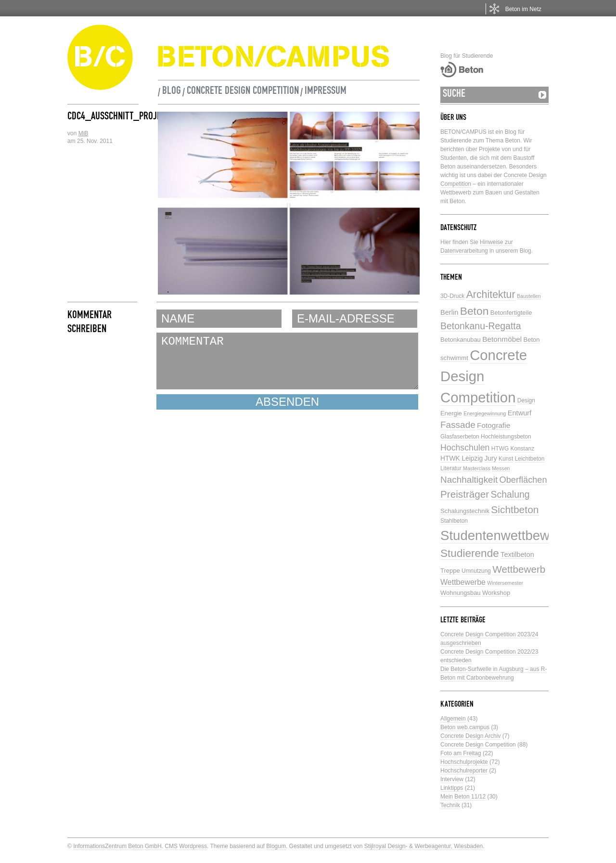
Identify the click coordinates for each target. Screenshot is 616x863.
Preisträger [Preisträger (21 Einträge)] (465, 494)
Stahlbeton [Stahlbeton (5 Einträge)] (454, 521)
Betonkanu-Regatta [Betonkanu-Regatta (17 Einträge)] (481, 326)
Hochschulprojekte (464, 762)
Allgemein (453, 719)
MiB (83, 133)
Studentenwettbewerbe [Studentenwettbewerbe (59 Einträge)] (508, 535)
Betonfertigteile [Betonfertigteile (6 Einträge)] (511, 313)
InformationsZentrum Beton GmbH (117, 846)
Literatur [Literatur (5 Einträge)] (451, 468)
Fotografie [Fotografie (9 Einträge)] (494, 425)
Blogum (276, 846)
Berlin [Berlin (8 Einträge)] (449, 312)
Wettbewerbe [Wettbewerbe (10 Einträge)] (463, 582)
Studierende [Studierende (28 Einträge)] (470, 553)
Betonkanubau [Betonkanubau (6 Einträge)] (461, 340)
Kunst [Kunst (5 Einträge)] (506, 459)
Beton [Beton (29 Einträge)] (475, 311)
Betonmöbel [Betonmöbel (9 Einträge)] (502, 339)
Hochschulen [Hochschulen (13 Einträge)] (465, 448)
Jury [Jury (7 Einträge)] (491, 458)
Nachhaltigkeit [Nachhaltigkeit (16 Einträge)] (469, 480)
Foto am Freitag (461, 753)
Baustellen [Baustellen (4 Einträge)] (529, 296)
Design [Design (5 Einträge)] (526, 400)
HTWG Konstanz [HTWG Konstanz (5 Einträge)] (513, 449)
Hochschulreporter (464, 771)
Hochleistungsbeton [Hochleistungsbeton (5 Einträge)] (506, 437)
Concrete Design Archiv (470, 736)
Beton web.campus (465, 727)
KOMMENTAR (287, 361)
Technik (450, 805)
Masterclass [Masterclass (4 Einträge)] (477, 468)
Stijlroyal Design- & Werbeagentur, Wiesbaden (424, 846)
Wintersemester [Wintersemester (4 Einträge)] (505, 583)
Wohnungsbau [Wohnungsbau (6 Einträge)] (461, 593)
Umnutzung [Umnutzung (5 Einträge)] (476, 571)
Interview (452, 779)
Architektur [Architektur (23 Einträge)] (491, 295)
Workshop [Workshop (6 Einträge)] (496, 593)
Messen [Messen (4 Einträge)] (501, 468)
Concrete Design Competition (243, 92)
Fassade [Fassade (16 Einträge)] (458, 425)
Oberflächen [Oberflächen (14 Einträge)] (523, 480)
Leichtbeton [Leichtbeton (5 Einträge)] (530, 459)
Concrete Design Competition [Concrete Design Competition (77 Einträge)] (484, 376)
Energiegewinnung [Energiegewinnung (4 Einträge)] (485, 413)
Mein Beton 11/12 (463, 797)
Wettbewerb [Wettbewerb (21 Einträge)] (519, 569)
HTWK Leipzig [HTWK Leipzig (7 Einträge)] (462, 458)
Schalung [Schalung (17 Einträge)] (510, 494)
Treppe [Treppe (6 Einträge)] (450, 571)
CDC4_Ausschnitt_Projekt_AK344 (133, 117)
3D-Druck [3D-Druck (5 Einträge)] (452, 296)
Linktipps (452, 788)
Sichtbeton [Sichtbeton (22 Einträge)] (515, 509)
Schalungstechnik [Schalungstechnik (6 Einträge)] (465, 511)
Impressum (326, 92)
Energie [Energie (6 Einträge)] (451, 413)
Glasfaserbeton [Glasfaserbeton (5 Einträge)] (460, 437)
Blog (172, 92)
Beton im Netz (523, 9)
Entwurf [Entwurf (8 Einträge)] (520, 413)
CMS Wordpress (186, 846)
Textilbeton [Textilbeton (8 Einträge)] (517, 554)
